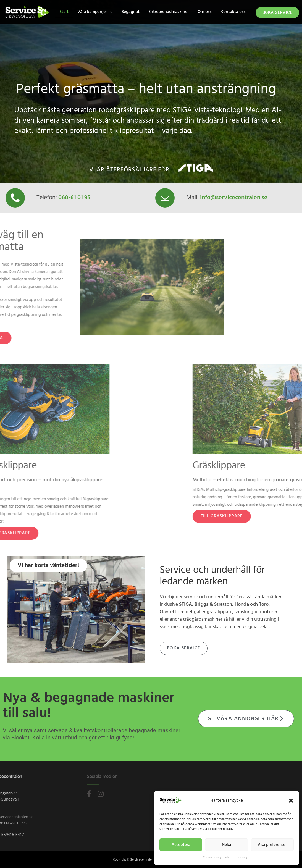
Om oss (205, 12)
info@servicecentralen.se (234, 198)
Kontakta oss (233, 12)
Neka (226, 845)
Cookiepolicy (212, 857)
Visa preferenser (272, 845)
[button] (291, 801)
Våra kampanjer (95, 12)
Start (64, 12)
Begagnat (130, 12)
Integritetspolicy (236, 857)
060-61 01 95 (74, 198)
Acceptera (181, 845)
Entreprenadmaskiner (169, 12)
